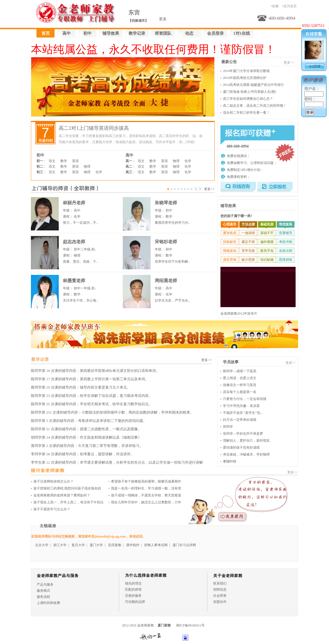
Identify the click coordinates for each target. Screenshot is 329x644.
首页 (46, 33)
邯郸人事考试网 (156, 545)
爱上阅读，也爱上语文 (240, 378)
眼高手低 (267, 251)
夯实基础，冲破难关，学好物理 (246, 454)
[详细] (190, 142)
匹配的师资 (133, 590)
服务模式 (43, 591)
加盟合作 (220, 602)
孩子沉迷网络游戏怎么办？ (53, 481)
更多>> (209, 189)
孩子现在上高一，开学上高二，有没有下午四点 (68, 502)
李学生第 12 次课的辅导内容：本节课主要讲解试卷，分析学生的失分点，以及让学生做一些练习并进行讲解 (117, 462)
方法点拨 (248, 224)
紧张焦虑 (230, 233)
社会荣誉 (220, 596)
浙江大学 (60, 545)
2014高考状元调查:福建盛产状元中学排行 (253, 85)
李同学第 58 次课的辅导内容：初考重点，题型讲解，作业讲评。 (83, 454)
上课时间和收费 (48, 603)
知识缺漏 (267, 260)
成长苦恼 (230, 260)
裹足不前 (248, 242)
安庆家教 (115, 545)
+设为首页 (289, 6)
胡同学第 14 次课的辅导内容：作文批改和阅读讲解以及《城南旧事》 (86, 437)
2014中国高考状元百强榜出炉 (245, 78)
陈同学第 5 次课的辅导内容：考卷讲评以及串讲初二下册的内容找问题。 (89, 421)
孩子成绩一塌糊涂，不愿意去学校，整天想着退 (146, 495)
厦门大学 (96, 545)
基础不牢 (267, 233)
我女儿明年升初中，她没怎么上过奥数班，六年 (146, 502)
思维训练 (286, 260)
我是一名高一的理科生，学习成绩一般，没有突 (146, 488)
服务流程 (43, 597)
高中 (67, 33)
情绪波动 (230, 251)
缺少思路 (248, 260)
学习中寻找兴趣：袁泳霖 (241, 406)
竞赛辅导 (286, 233)
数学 (64, 161)
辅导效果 (111, 33)
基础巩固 (267, 224)
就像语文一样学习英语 (240, 385)
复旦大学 (78, 545)
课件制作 (133, 545)
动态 (189, 33)
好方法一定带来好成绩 (240, 420)
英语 (75, 161)
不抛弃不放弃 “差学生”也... (243, 413)
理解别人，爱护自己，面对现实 (246, 441)
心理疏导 (230, 224)
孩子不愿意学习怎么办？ (52, 509)
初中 (87, 33)
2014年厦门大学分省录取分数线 (246, 71)
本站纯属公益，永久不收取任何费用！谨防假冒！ (153, 49)
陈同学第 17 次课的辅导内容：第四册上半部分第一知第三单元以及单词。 (90, 379)
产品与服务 (45, 585)
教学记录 (137, 33)
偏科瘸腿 (267, 242)
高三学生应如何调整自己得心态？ (248, 99)
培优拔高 (286, 224)
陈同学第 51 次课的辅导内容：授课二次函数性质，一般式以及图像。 (86, 429)
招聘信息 (220, 590)
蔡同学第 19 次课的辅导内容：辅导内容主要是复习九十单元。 (81, 387)
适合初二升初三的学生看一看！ (246, 113)
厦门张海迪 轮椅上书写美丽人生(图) (250, 92)
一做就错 (248, 233)
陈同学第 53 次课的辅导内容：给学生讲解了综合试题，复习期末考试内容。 (92, 396)
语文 (52, 161)
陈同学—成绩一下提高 (240, 371)
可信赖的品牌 (135, 602)
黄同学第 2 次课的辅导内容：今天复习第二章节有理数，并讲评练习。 (87, 446)
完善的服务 (133, 596)
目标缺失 (230, 242)
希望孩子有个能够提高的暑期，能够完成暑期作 (146, 481)
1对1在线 (242, 33)
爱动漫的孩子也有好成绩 (241, 447)
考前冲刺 (286, 242)
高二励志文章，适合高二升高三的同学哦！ (255, 106)
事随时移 (230, 461)
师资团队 (163, 33)
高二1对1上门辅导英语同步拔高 (94, 128)
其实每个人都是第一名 (240, 392)
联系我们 (220, 583)
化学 (99, 172)
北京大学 (42, 545)
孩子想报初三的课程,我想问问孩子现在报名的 (67, 488)
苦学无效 (248, 251)
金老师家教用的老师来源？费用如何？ (62, 495)
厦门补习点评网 (184, 545)
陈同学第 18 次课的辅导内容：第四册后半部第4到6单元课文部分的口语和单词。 (95, 371)
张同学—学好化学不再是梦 (243, 434)
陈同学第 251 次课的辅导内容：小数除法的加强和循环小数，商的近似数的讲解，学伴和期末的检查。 (112, 412)
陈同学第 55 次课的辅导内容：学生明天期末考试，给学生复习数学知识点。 (92, 404)
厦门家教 (164, 625)
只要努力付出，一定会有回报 (245, 399)
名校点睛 (286, 251)
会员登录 (215, 33)
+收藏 (274, 6)
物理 (87, 166)
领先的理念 (133, 583)
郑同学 (228, 427)
